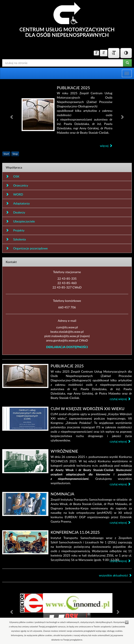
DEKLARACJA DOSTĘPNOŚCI (67, 347)
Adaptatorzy (18, 203)
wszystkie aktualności (115, 575)
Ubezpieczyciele (20, 221)
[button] (12, 117)
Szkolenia (16, 239)
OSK (13, 176)
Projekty (15, 230)
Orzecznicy (17, 185)
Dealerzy (15, 212)
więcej (106, 146)
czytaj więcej (120, 399)
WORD (14, 194)
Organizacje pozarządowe (27, 248)
